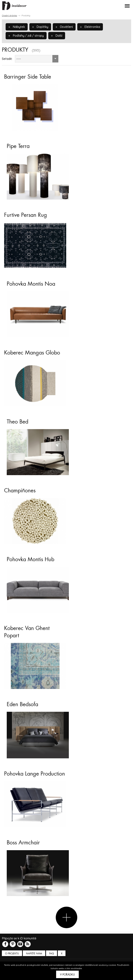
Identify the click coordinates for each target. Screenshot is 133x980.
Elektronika (90, 27)
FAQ (52, 954)
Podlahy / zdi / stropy (26, 36)
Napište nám (34, 954)
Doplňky (40, 27)
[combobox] (37, 59)
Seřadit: (7, 59)
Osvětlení (64, 27)
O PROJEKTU (12, 954)
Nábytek (17, 27)
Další (57, 36)
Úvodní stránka (9, 16)
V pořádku (67, 975)
